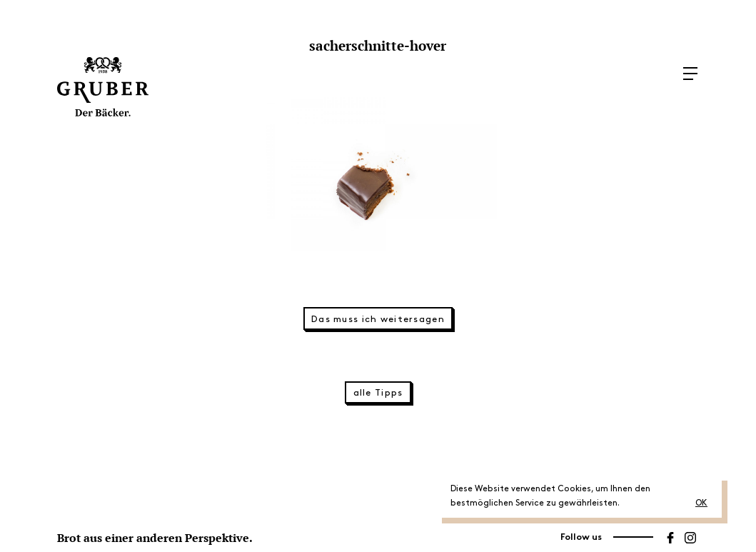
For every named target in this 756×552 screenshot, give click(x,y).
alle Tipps (378, 393)
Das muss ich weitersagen (378, 319)
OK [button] (701, 503)
